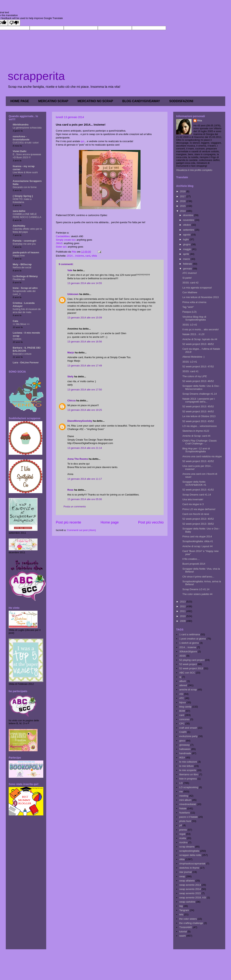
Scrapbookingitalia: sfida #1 (198, 541)
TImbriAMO (186, 927)
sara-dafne (19, 211)
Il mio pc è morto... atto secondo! (200, 329)
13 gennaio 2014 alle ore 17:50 (85, 390)
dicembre (189, 215)
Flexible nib (19, 279)
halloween (185, 749)
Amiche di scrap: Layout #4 (197, 546)
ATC (182, 698)
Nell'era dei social (22, 268)
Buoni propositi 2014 (194, 564)
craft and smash (188, 728)
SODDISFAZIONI (181, 101)
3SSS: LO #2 (190, 325)
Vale (70, 270)
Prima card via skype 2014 (197, 536)
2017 (183, 196)
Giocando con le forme (25, 187)
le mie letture (186, 766)
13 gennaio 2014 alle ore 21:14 (85, 448)
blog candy (185, 707)
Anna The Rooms (78, 459)
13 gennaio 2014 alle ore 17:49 (85, 366)
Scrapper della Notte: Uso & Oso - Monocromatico (201, 387)
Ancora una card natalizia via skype (202, 456)
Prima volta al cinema (194, 302)
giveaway (184, 745)
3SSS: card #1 (190, 371)
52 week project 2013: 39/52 (198, 524)
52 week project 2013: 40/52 (198, 519)
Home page (110, 522)
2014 (183, 211)
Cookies (17, 339)
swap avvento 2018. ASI (193, 898)
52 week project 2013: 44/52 (198, 411)
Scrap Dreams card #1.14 (197, 495)
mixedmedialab (188, 804)
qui (82, 141)
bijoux (182, 702)
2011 (183, 611)
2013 (183, 602)
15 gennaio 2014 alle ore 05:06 (85, 499)
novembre (189, 220)
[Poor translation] (14, 23)
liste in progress (188, 779)
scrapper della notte (190, 855)
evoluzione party (188, 736)
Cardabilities (63, 236)
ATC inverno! (190, 273)
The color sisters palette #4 (197, 594)
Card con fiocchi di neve (196, 514)
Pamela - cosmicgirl (24, 241)
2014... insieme (75, 256)
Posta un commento (75, 507)
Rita (200, 121)
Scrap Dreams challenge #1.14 (200, 394)
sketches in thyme (189, 868)
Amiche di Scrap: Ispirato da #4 (200, 339)
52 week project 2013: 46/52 (198, 381)
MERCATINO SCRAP (53, 101)
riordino (183, 842)
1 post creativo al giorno (192, 639)
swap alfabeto (187, 881)
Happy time (19, 256)
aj (180, 677)
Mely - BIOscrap (22, 264)
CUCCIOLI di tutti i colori (26, 143)
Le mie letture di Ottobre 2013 (199, 416)
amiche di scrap (188, 690)
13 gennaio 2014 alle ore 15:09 (85, 318)
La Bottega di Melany (25, 276)
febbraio (188, 264)
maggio (187, 249)
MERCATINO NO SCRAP (95, 101)
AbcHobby (19, 226)
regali (182, 834)
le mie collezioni (188, 762)
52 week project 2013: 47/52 (198, 367)
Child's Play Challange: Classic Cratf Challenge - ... (200, 442)
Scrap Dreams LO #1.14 (196, 589)
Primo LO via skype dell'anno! (199, 509)
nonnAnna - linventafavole (21, 138)
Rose (70, 490)
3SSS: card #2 (190, 283)
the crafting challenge (191, 923)
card (88, 256)
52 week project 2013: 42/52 (198, 461)
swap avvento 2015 (190, 893)
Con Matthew (190, 292)
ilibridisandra (21, 125)
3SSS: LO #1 (190, 362)
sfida (94, 256)
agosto (187, 235)
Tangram (184, 910)
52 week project (188, 664)
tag (181, 906)
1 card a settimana (190, 634)
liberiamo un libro (189, 774)
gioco (182, 741)
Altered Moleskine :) (193, 357)
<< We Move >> (21, 324)
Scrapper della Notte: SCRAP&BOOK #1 (194, 483)
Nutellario (185, 813)
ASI (181, 694)
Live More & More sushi (25, 172)
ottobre (187, 225)
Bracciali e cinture (22, 354)
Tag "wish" (188, 307)
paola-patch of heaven (26, 252)
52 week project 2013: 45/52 (198, 406)
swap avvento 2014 (190, 889)
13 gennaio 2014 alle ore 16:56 (85, 342)
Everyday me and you (24, 244)
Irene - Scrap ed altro (25, 288)
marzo (187, 259)
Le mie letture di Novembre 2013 (200, 297)
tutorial (183, 932)
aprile (186, 254)
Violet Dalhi (20, 151)
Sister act (61, 247)
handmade (185, 753)
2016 (183, 201)
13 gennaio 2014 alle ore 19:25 (85, 410)
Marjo (71, 352)
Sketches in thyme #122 (196, 431)
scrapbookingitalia (189, 851)
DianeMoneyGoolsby (80, 421)
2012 (183, 606)
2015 (183, 206)
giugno (187, 244)
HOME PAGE (20, 101)
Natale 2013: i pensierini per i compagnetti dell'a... (198, 400)
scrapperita (36, 76)
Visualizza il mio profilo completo (194, 170)
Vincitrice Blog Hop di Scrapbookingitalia (194, 318)
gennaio (188, 269)
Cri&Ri (183, 732)
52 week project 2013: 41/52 (198, 490)
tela (181, 914)
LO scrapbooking (189, 787)
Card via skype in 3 (193, 504)
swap (182, 876)
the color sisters (188, 919)
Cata (15, 321)
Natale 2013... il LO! (193, 334)
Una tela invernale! (193, 499)
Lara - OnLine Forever (26, 362)
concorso (184, 719)
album (183, 681)
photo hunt (185, 821)
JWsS (59, 243)
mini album (185, 800)
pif (181, 825)
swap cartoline (187, 902)
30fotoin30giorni (188, 652)
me (181, 792)
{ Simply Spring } (23, 196)
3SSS (182, 656)
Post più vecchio (151, 522)
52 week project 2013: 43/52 (198, 421)
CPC (182, 724)
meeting (184, 796)
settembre (189, 230)
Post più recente (68, 522)
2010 (183, 616)
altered (183, 685)
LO (181, 783)
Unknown (73, 294)
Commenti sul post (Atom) (81, 530)
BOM (182, 711)
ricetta (183, 838)
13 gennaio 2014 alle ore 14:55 (85, 283)
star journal (185, 872)
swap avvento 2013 (190, 885)
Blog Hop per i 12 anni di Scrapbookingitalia (196, 450)
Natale (183, 808)
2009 (183, 621)
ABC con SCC (187, 673)
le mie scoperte (188, 770)
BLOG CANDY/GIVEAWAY (141, 101)
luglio (186, 239)
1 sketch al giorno (189, 643)
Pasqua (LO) (189, 312)
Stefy (70, 377)
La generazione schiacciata (27, 128)
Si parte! (187, 278)
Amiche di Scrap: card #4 (196, 436)
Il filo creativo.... (191, 559)
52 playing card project (192, 660)
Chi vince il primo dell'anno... (198, 577)
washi (182, 936)
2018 (183, 191)
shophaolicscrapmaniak (192, 864)
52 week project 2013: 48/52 (198, 344)
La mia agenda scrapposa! (197, 288)
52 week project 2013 (191, 668)
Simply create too (65, 240)
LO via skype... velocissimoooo (199, 426)
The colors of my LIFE (195, 376)
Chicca (72, 401)
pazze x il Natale (188, 817)
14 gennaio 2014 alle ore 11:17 (85, 479)
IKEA (182, 758)
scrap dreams (187, 847)
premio (183, 830)
